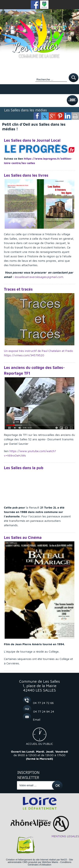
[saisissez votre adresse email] (36, 785)
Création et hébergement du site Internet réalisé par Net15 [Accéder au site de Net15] (36, 860)
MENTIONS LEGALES (65, 836)
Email (37, 719)
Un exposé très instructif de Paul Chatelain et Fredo (38, 351)
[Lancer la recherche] (74, 78)
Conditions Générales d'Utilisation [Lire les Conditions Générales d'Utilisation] (50, 863)
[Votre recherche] (51, 80)
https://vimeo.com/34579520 (24, 355)
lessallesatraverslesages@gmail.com (39, 277)
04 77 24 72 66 (44, 703)
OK (57, 782)
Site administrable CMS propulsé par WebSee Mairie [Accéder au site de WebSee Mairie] (40, 861)
